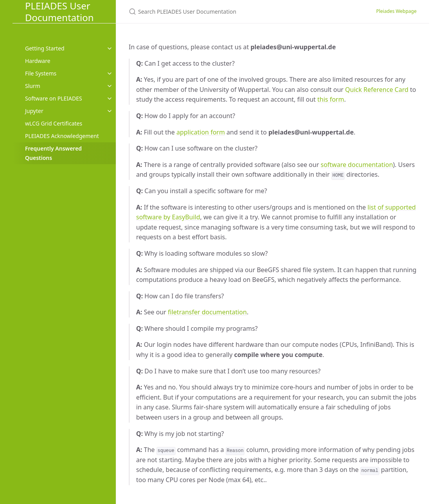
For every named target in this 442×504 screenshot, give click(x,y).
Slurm (33, 86)
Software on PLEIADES (54, 98)
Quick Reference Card (377, 90)
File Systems (41, 73)
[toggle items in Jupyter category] (110, 111)
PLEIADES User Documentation (59, 12)
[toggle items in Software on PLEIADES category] (110, 99)
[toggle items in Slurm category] (110, 86)
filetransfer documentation (207, 312)
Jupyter (34, 111)
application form (201, 132)
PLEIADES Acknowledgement (62, 136)
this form (331, 99)
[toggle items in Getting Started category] (110, 48)
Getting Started (45, 48)
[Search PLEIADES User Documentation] (221, 12)
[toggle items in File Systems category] (110, 74)
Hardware (38, 61)
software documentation (357, 165)
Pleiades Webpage (396, 11)
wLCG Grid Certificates (54, 123)
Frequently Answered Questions (53, 153)
